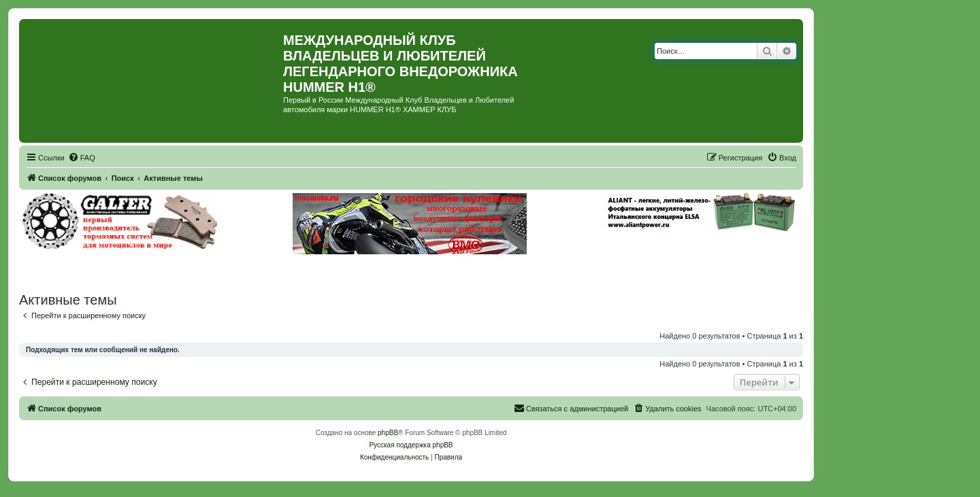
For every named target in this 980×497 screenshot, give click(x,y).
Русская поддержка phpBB (411, 445)
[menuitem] (82, 158)
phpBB (388, 433)
